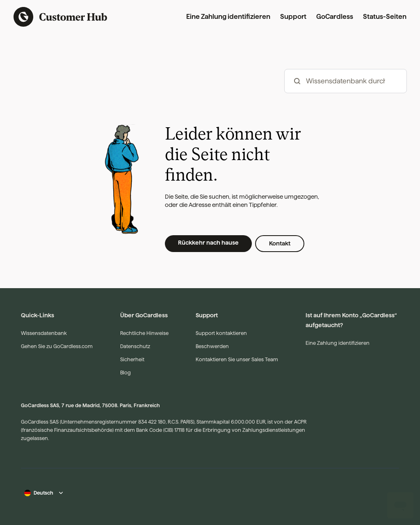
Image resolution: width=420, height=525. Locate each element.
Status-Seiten (385, 17)
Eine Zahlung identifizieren (228, 17)
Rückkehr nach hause (208, 243)
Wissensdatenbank (44, 333)
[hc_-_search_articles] (346, 81)
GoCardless (335, 17)
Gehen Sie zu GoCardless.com (57, 346)
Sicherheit (132, 359)
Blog (126, 373)
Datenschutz (135, 346)
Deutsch (43, 493)
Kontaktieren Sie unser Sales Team (237, 359)
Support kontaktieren (221, 333)
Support (293, 17)
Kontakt (280, 243)
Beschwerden (212, 346)
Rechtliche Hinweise (144, 333)
